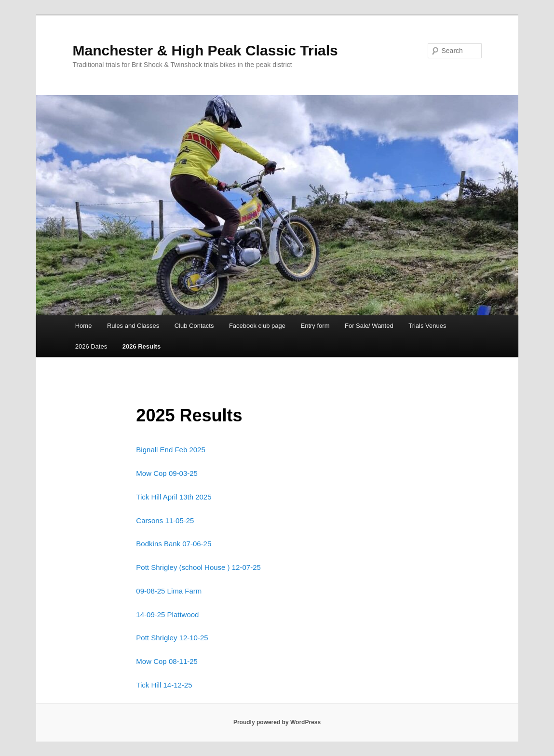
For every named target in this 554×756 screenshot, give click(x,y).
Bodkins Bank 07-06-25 (174, 544)
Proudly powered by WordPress (277, 722)
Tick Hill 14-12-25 (164, 685)
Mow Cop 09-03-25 (167, 473)
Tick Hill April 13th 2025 (174, 497)
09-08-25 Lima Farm (169, 591)
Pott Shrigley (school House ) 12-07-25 (198, 567)
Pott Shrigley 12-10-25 (172, 638)
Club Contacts (194, 326)
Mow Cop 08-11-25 (167, 661)
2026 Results (142, 346)
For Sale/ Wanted (369, 326)
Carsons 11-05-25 (165, 520)
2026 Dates (91, 346)
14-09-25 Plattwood (167, 614)
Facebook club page (257, 326)
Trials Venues (427, 326)
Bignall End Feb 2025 (170, 450)
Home (84, 326)
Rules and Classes (133, 326)
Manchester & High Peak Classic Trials (205, 50)
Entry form (315, 326)
